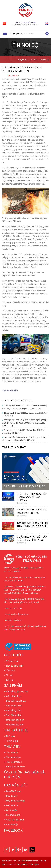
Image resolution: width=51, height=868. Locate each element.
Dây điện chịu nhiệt (15, 801)
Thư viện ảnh (13, 752)
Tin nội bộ (44, 59)
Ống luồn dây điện (15, 720)
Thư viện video (13, 757)
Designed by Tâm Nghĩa (28, 864)
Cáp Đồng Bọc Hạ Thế (17, 692)
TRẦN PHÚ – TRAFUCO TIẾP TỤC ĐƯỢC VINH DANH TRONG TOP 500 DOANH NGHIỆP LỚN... (25, 423)
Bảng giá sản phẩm (16, 767)
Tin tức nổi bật (14, 447)
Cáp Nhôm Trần (14, 706)
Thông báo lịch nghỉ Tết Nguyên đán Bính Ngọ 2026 (25, 414)
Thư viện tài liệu (14, 762)
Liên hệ (10, 680)
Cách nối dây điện (15, 820)
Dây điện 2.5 (12, 805)
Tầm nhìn (11, 671)
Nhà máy (10, 736)
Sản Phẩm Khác (14, 715)
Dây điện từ (12, 796)
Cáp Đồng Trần (14, 710)
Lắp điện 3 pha (13, 791)
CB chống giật (13, 815)
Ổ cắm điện (12, 810)
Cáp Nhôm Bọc (14, 696)
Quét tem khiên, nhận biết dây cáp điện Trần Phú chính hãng (23, 431)
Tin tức (10, 675)
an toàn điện (39, 181)
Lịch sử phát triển (15, 666)
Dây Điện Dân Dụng (16, 701)
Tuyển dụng (12, 741)
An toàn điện (12, 824)
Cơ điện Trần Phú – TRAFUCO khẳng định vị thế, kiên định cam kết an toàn (24, 439)
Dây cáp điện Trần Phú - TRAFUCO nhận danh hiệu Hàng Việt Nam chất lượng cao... (25, 407)
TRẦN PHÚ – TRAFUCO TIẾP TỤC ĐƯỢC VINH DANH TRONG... (32, 497)
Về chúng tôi (12, 661)
